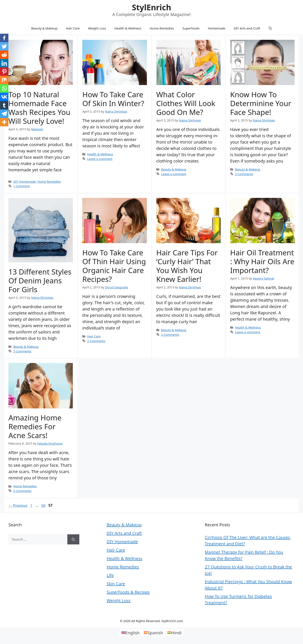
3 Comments (22, 351)
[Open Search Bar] (270, 28)
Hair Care (73, 28)
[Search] (73, 539)
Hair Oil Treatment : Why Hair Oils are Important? (262, 261)
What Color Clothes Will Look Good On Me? (186, 103)
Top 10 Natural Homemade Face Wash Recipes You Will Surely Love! (39, 108)
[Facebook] (4, 38)
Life (110, 575)
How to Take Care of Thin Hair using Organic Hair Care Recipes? (114, 266)
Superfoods (191, 28)
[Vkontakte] (4, 97)
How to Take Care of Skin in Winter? (113, 99)
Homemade (217, 28)
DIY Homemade (25, 182)
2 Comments (244, 174)
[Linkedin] (4, 63)
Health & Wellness (128, 28)
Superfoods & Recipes (128, 592)
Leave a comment (100, 159)
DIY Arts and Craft (247, 28)
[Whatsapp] (4, 88)
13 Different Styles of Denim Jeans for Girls (40, 281)
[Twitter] (4, 46)
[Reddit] (4, 55)
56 (44, 505)
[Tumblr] (4, 105)
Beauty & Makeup (44, 28)
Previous (18, 505)
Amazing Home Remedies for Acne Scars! (35, 426)
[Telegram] (4, 114)
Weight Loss (97, 28)
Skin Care (116, 584)
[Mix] (4, 80)
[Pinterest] (4, 72)
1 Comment (22, 186)
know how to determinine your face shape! (261, 103)
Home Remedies (162, 28)
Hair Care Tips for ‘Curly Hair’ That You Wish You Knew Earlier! (187, 266)
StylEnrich (152, 7)
